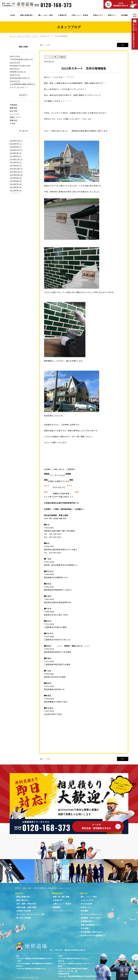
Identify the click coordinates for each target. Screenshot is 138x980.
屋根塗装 (13, 108)
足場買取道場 (86, 921)
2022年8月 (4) (16, 181)
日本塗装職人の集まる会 (91, 932)
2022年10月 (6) (16, 175)
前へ (42, 45)
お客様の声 (62, 15)
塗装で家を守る (23, 900)
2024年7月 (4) (16, 153)
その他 (12, 123)
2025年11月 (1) (16, 141)
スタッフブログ (87, 900)
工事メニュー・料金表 (80, 15)
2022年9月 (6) (16, 178)
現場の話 (13, 120)
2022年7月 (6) (16, 184)
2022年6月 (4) (16, 187)
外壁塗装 (13, 105)
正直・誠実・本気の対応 (26, 904)
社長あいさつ (98, 15)
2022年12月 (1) (16, 169)
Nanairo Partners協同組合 (92, 935)
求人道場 (84, 928)
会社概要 (124, 15)
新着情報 (57, 907)
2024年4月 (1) (16, 156)
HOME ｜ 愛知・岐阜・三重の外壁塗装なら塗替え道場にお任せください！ (43, 888)
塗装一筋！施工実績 (61, 897)
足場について (15, 117)
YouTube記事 (86, 904)
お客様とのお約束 (24, 911)
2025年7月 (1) (16, 144)
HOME (13, 15)
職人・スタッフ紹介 (46, 15)
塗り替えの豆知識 (24, 918)
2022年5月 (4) (16, 190)
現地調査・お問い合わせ (91, 918)
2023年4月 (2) (16, 166)
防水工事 (13, 111)
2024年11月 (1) (16, 150)
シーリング (14, 114)
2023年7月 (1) (16, 162)
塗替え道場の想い (27, 15)
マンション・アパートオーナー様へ (31, 914)
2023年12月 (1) (16, 159)
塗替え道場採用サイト (90, 925)
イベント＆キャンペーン (63, 911)
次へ (49, 45)
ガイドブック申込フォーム (92, 914)
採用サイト (112, 15)
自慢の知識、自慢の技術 (26, 907)
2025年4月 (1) (16, 147)
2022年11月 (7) (16, 172)
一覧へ (123, 45)
